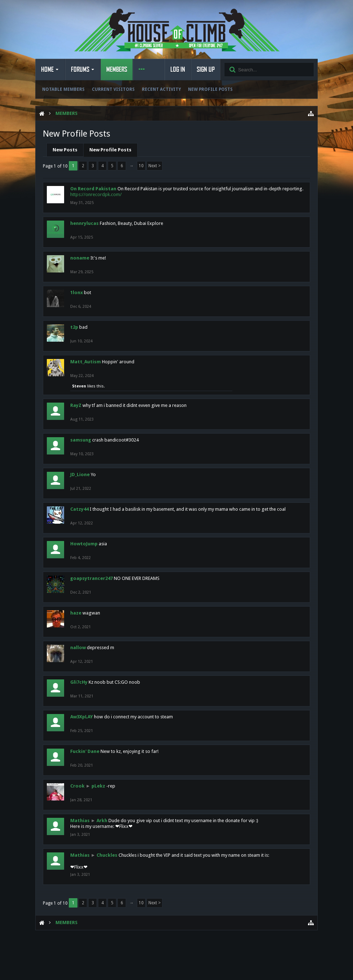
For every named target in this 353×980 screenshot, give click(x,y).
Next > (155, 166)
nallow (78, 648)
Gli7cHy (79, 682)
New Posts (65, 150)
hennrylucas (84, 223)
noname (80, 258)
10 (141, 166)
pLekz (98, 786)
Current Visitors (113, 89)
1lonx (77, 292)
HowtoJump (84, 544)
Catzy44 (79, 509)
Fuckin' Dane (85, 751)
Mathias (80, 821)
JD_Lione (80, 475)
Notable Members (63, 89)
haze (76, 613)
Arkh (102, 821)
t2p (74, 327)
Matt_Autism (86, 362)
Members (117, 70)
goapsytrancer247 (91, 578)
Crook (77, 786)
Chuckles (107, 855)
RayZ (76, 405)
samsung (81, 440)
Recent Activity (161, 89)
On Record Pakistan (93, 189)
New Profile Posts (210, 89)
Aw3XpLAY (82, 717)
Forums (80, 70)
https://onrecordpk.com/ (96, 194)
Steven (79, 386)
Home (47, 70)
